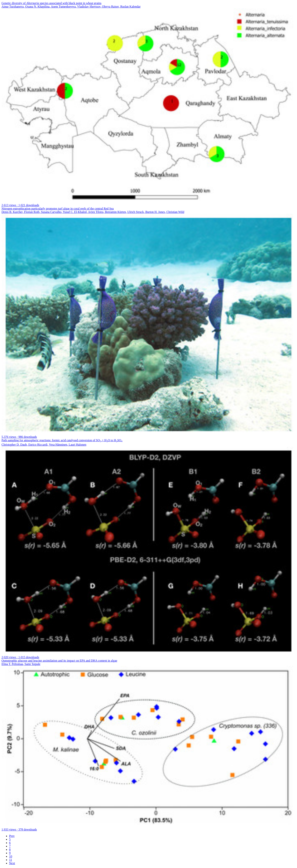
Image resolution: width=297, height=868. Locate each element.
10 (11, 856)
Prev (12, 836)
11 (11, 860)
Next (12, 863)
